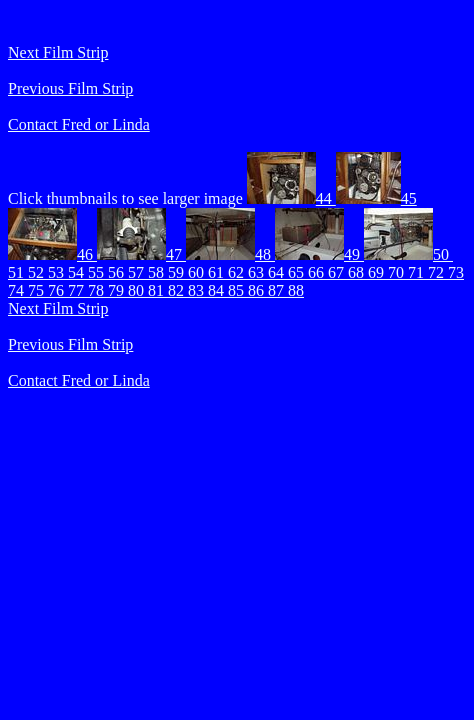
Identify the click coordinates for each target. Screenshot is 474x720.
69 (378, 272)
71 (418, 272)
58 (158, 272)
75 (38, 290)
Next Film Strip (58, 52)
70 (398, 272)
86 (258, 290)
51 (18, 272)
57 (138, 272)
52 (38, 272)
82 (178, 290)
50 (408, 254)
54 (78, 272)
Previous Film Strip (70, 88)
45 (376, 198)
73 (456, 272)
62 (238, 272)
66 (318, 272)
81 (158, 290)
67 (338, 272)
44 (291, 198)
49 (319, 254)
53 (58, 272)
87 (278, 290)
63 (258, 272)
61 (218, 272)
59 (178, 272)
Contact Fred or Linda (79, 124)
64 (278, 272)
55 (98, 272)
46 (52, 254)
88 (296, 290)
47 (141, 254)
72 (438, 272)
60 (198, 272)
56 (118, 272)
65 (298, 272)
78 (98, 290)
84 (218, 290)
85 (238, 290)
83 (198, 290)
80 (138, 290)
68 (358, 272)
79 (118, 290)
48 (230, 254)
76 (58, 290)
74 (18, 290)
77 (78, 290)
